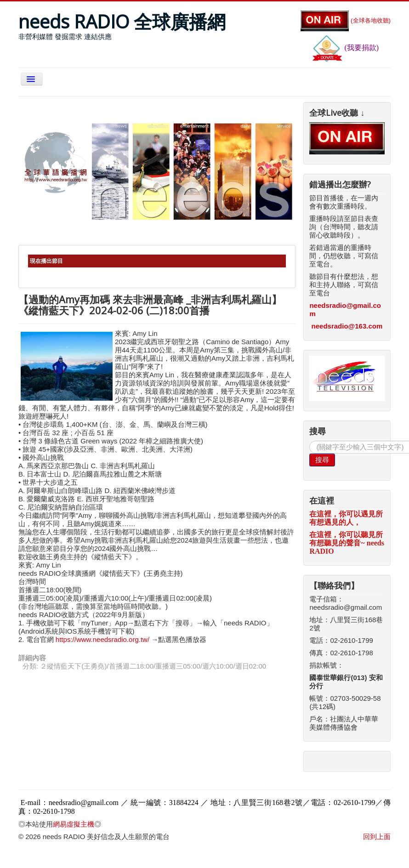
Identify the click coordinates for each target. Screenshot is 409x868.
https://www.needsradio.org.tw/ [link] (102, 639)
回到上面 (377, 837)
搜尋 (322, 460)
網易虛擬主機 (74, 824)
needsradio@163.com (347, 326)
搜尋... (310, 441)
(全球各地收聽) (346, 20)
